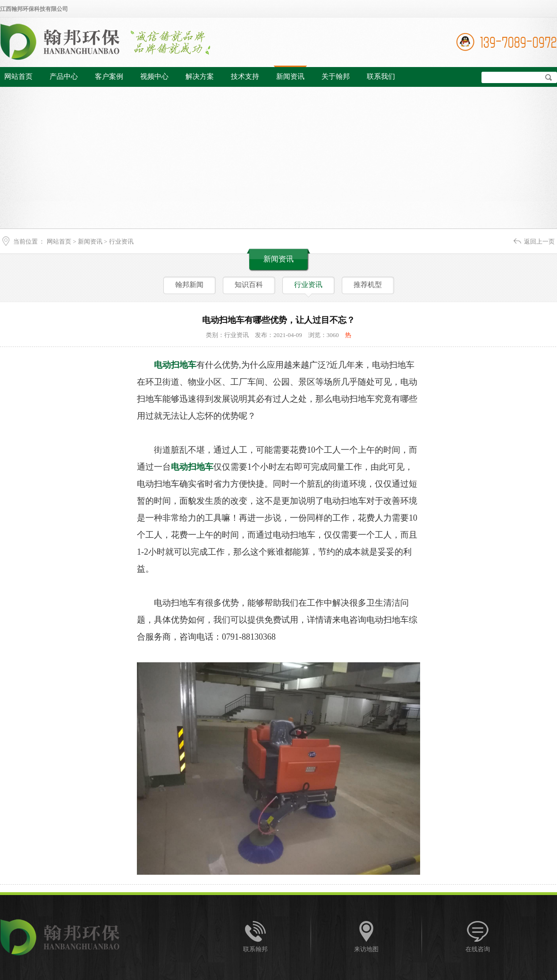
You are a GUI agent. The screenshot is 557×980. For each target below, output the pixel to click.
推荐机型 (368, 285)
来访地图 (366, 949)
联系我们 (381, 76)
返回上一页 (539, 241)
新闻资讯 (290, 76)
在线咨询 (478, 949)
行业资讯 (121, 241)
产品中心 (64, 76)
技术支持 (245, 76)
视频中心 (154, 76)
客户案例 (109, 76)
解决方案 (200, 76)
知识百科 (249, 285)
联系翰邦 (255, 949)
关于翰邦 (336, 76)
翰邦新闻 (189, 285)
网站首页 (18, 76)
